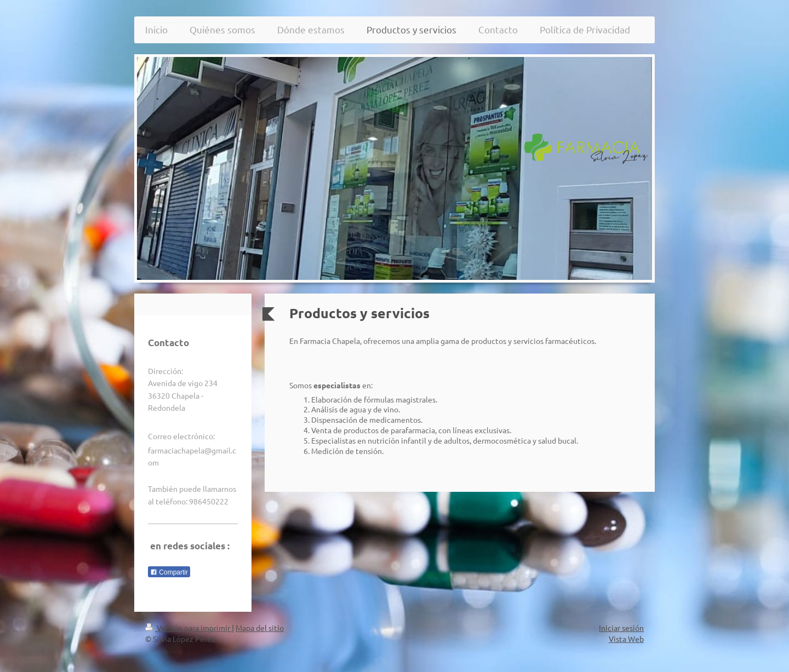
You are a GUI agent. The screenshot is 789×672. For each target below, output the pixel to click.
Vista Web (626, 639)
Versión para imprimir (188, 628)
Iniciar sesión (621, 628)
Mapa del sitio (260, 628)
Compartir (169, 572)
